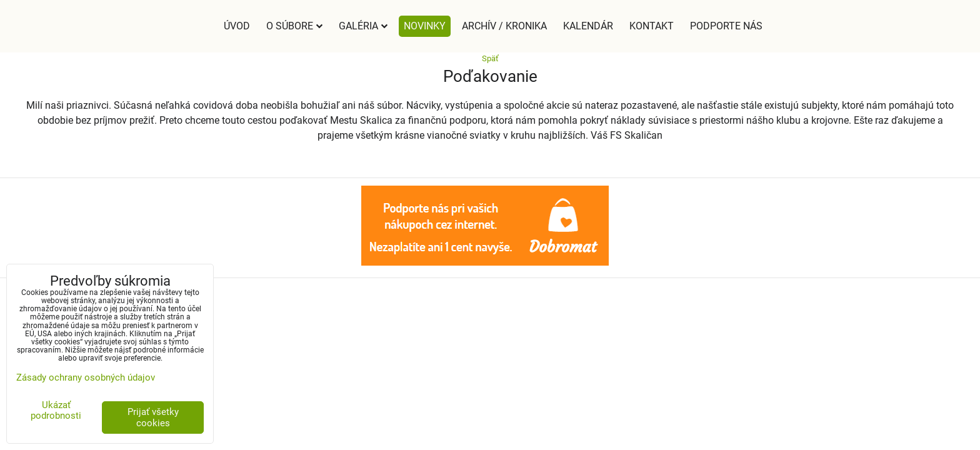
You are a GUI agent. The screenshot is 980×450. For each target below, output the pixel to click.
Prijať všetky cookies (153, 417)
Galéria (363, 26)
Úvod (237, 26)
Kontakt (652, 26)
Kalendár (588, 26)
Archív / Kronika (504, 26)
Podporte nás (726, 26)
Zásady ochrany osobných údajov (86, 377)
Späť (490, 58)
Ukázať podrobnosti (56, 410)
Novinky (425, 26)
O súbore (294, 26)
